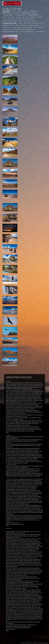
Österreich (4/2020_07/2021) (21, 25)
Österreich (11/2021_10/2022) (38, 23)
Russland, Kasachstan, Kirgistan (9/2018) (11, 31)
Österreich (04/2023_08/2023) (30, 21)
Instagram (19, 11)
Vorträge (13, 11)
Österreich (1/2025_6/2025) (36, 17)
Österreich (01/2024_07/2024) (29, 19)
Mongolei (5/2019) (6, 27)
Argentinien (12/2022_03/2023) (10, 23)
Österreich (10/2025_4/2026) (8, 17)
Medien (26, 11)
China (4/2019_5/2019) (16, 27)
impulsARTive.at (33, 11)
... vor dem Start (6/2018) (40, 31)
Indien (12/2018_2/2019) (39, 27)
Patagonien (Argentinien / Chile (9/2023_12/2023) (13, 21)
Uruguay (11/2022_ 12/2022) (24, 23)
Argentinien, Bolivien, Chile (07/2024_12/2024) (12, 19)
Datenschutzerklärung (43, 643)
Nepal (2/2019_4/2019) (27, 27)
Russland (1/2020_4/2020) (34, 25)
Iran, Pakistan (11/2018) (7, 29)
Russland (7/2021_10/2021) (8, 25)
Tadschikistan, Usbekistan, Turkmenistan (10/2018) (24, 29)
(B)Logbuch (6, 11)
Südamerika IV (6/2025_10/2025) (22, 17)
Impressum (35, 643)
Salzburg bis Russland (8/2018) (27, 31)
